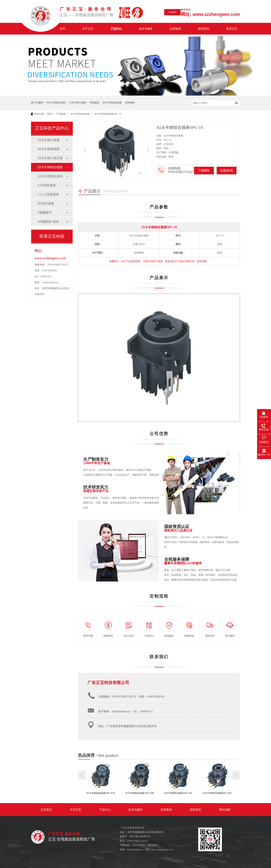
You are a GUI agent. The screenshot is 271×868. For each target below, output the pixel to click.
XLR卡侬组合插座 (112, 103)
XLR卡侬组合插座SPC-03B (139, 793)
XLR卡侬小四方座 (50, 158)
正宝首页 (46, 810)
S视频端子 (45, 213)
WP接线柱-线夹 (48, 222)
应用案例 (175, 29)
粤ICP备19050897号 (140, 837)
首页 (63, 29)
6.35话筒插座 (47, 185)
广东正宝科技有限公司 (108, 683)
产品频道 (61, 114)
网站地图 (225, 810)
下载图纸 (204, 170)
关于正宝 (88, 29)
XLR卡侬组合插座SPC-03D (217, 793)
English (173, 12)
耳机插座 (94, 103)
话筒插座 (130, 103)
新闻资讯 (204, 29)
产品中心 (116, 29)
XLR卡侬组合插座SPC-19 (108, 114)
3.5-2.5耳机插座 (48, 194)
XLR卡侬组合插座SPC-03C (178, 793)
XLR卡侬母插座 (49, 149)
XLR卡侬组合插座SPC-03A (101, 793)
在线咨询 (227, 171)
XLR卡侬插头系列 (56, 103)
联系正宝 (232, 29)
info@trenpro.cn (51, 282)
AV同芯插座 (46, 203)
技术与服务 (146, 29)
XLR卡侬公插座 (78, 103)
